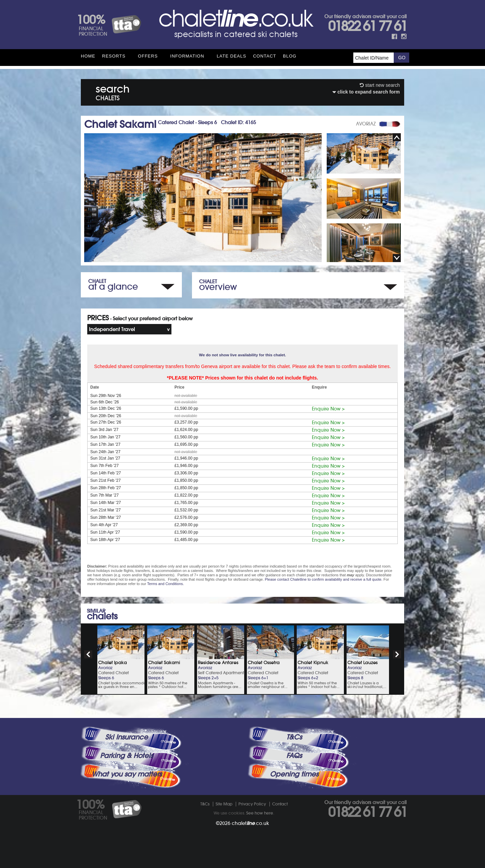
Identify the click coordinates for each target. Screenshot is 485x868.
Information (187, 56)
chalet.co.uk (250, 823)
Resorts (114, 56)
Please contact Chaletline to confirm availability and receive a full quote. (324, 579)
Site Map (224, 804)
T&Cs (294, 737)
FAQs (294, 756)
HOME (88, 56)
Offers (148, 56)
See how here (260, 813)
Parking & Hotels (126, 756)
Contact (265, 56)
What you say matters (127, 774)
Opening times (294, 774)
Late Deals (231, 56)
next (397, 654)
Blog (290, 56)
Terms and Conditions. (166, 584)
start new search (380, 85)
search (113, 91)
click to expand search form (366, 92)
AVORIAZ (366, 124)
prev (88, 654)
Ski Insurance (126, 737)
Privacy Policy (252, 804)
